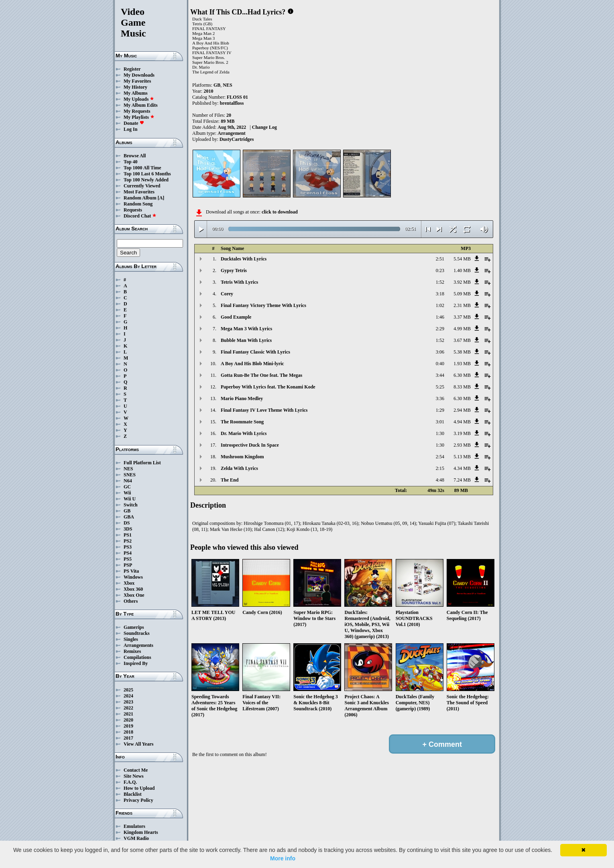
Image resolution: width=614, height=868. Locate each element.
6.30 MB (462, 375)
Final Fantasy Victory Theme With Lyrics (263, 305)
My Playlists (139, 117)
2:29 (440, 329)
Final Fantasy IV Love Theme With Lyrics (264, 410)
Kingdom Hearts (141, 832)
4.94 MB (462, 422)
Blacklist (133, 794)
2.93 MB (462, 445)
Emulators (134, 826)
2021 (128, 714)
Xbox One (134, 595)
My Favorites (137, 81)
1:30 (440, 433)
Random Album (140, 198)
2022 (128, 708)
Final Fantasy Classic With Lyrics (255, 352)
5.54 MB (462, 259)
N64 (128, 481)
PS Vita (131, 571)
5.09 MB (462, 294)
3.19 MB (462, 433)
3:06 (440, 352)
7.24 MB (462, 480)
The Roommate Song (242, 422)
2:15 (440, 468)
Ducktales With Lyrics (244, 259)
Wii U (130, 499)
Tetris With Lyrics (239, 282)
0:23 (440, 270)
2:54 (440, 457)
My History (135, 87)
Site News (134, 776)
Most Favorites (139, 192)
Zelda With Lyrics (239, 468)
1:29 (440, 410)
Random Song (138, 204)
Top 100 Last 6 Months (147, 174)
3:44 (440, 375)
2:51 (440, 259)
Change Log (264, 127)
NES (128, 469)
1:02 (440, 305)
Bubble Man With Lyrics (246, 340)
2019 (128, 726)
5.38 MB (462, 352)
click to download (280, 212)
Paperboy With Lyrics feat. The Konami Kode (268, 387)
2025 (128, 690)
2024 (128, 696)
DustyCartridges (237, 139)
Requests (133, 210)
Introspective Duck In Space (250, 445)
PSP (128, 565)
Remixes (132, 651)
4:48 (440, 480)
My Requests (137, 111)
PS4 (128, 553)
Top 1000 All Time (142, 168)
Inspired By (136, 663)
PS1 (128, 535)
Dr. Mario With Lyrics (244, 433)
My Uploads (139, 99)
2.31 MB (462, 305)
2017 (128, 738)
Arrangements (138, 645)
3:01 (440, 422)
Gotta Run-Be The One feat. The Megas (261, 375)
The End (230, 480)
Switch (131, 505)
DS (127, 523)
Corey (227, 294)
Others (131, 601)
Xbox (129, 583)
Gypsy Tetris (234, 270)
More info (283, 858)
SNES (130, 475)
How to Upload (139, 788)
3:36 (440, 398)
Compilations (137, 657)
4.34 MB (462, 468)
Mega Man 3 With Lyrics (246, 329)
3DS (128, 529)
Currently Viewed (142, 186)
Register (132, 69)
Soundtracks (137, 633)
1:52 (440, 282)
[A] (161, 198)
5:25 (440, 387)
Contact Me (136, 770)
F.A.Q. (130, 782)
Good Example (236, 317)
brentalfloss (232, 103)
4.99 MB (462, 329)
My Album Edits (141, 105)
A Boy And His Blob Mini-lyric (252, 364)
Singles (131, 639)
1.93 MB (462, 364)
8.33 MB (462, 387)
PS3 (128, 547)
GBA (129, 517)
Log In (130, 129)
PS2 (128, 541)
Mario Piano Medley (242, 398)
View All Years (138, 744)
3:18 (440, 294)
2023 (128, 702)
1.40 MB (462, 270)
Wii (127, 493)
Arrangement (231, 133)
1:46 (440, 317)
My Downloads (139, 75)
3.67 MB (462, 340)
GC (127, 487)
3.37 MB (462, 317)
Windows (133, 577)
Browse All (135, 156)
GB (127, 511)
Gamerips (134, 627)
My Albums (136, 93)
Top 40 (131, 162)
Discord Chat (140, 216)
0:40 (440, 364)
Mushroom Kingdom (242, 457)
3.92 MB (462, 282)
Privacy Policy (138, 800)
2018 (128, 732)
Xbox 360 (133, 589)
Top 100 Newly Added (146, 180)
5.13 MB (462, 457)
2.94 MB (462, 410)
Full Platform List (142, 463)
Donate (134, 123)
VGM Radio (136, 838)
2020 (128, 720)
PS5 (128, 559)
